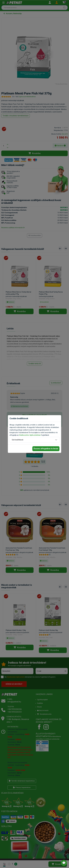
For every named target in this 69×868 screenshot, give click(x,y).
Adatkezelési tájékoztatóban (30, 435)
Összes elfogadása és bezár (46, 449)
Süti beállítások (18, 440)
